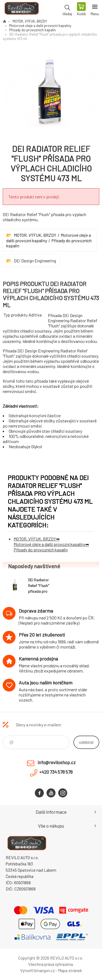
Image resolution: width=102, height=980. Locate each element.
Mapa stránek (70, 970)
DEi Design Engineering (35, 261)
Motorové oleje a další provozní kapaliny (40, 26)
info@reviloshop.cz (57, 762)
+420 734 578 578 (56, 772)
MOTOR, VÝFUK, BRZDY (30, 21)
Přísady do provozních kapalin (33, 30)
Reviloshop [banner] (21, 10)
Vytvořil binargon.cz (37, 970)
